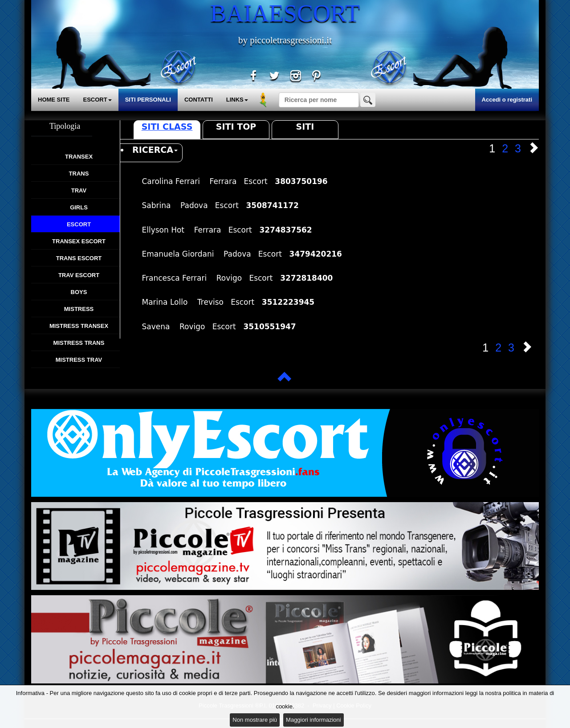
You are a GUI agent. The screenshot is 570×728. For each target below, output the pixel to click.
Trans (79, 174)
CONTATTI (199, 100)
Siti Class (167, 127)
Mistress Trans (79, 343)
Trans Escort (79, 258)
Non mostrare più (255, 720)
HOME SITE (54, 100)
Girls (79, 207)
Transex (79, 157)
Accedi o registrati (507, 100)
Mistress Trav (79, 360)
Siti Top (236, 127)
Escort (79, 224)
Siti (305, 127)
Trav (79, 190)
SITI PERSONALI (148, 100)
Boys (79, 292)
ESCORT (98, 100)
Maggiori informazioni (313, 720)
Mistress (79, 309)
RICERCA (155, 150)
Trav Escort (79, 275)
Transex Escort (79, 241)
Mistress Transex (79, 326)
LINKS (237, 100)
